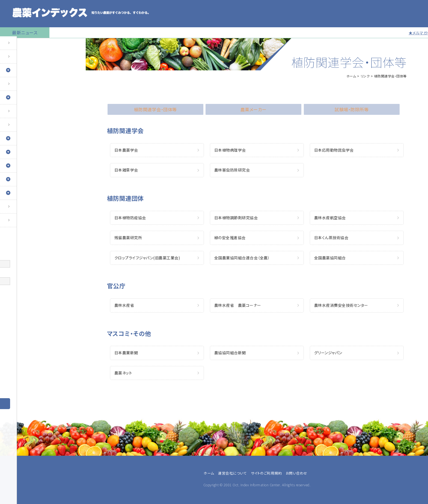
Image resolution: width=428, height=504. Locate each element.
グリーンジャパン (328, 353)
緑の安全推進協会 (230, 238)
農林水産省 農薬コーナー (238, 305)
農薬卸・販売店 (20, 377)
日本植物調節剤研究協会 (236, 218)
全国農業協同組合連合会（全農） (242, 258)
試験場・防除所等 (352, 109)
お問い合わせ (15, 222)
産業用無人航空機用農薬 (27, 86)
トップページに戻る (21, 45)
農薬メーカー (18, 371)
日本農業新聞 (126, 353)
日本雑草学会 (126, 170)
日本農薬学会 (126, 150)
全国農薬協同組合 (330, 258)
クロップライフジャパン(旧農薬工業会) (147, 258)
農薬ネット (123, 373)
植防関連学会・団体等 (155, 109)
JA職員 (13, 358)
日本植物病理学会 (230, 150)
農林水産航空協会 (330, 218)
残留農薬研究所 (128, 238)
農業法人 (15, 351)
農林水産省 (124, 305)
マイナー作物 (15, 127)
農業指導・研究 (20, 364)
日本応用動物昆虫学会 (334, 150)
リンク (365, 76)
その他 (12, 384)
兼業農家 (15, 344)
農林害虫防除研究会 (232, 170)
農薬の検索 (14, 59)
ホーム (351, 76)
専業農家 (15, 338)
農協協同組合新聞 (230, 353)
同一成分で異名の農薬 (24, 209)
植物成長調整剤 (18, 113)
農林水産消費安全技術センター (341, 305)
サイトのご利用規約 (266, 473)
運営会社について (232, 473)
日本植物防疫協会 (130, 218)
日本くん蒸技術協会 (331, 238)
